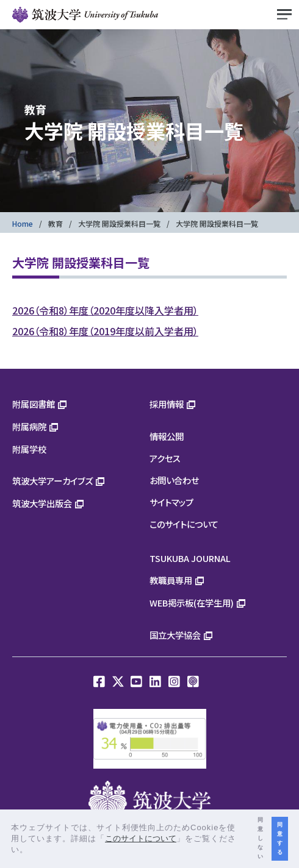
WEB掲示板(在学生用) (192, 603)
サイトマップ (171, 502)
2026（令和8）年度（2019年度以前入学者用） (105, 331)
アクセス (165, 458)
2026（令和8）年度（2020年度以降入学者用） (105, 310)
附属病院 (29, 426)
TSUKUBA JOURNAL (190, 558)
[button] (33, 851)
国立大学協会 (175, 635)
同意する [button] (280, 838)
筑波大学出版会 (42, 503)
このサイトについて (184, 524)
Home (23, 223)
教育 (56, 223)
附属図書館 (34, 404)
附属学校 (29, 449)
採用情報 (167, 404)
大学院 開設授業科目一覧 (119, 223)
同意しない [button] (260, 838)
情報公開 (167, 436)
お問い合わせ (174, 480)
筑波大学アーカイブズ (52, 481)
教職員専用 (171, 580)
